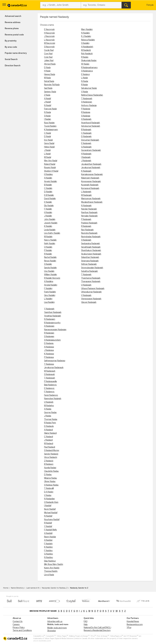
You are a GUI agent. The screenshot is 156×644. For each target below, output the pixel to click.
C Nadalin (48, 188)
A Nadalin (48, 178)
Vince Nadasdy (51, 457)
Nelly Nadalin (50, 244)
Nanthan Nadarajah (89, 213)
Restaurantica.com (135, 625)
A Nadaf (48, 99)
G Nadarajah (86, 147)
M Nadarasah (50, 371)
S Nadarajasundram (52, 340)
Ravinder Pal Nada (52, 85)
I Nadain (48, 119)
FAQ (86, 622)
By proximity (11, 41)
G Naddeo (48, 554)
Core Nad (48, 54)
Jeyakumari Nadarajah (91, 168)
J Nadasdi (48, 440)
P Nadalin (48, 250)
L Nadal (47, 154)
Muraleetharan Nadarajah (92, 202)
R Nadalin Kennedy (52, 278)
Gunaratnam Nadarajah (91, 150)
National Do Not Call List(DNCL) (97, 628)
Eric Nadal (48, 140)
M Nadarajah (86, 195)
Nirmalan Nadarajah (89, 216)
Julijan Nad (49, 61)
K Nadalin (48, 226)
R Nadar (84, 85)
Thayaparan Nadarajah (91, 282)
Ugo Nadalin (49, 271)
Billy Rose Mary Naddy (54, 564)
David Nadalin (50, 199)
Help (86, 625)
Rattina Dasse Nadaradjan (92, 95)
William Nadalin (51, 275)
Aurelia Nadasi (50, 468)
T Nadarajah (86, 275)
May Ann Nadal (51, 161)
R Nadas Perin (50, 423)
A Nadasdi (48, 430)
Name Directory (17, 588)
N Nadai (47, 112)
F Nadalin (48, 209)
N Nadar (85, 81)
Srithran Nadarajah (89, 264)
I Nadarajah (86, 157)
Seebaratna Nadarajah (91, 244)
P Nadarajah (86, 219)
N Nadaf (48, 106)
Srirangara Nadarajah (90, 261)
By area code (11, 47)
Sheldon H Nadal (51, 171)
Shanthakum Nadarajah (91, 250)
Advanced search (13, 16)
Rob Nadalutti (87, 54)
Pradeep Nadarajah (89, 223)
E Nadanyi (85, 74)
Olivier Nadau (50, 482)
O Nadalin (48, 247)
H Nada (47, 71)
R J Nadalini (86, 36)
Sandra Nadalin (50, 268)
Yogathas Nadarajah (53, 316)
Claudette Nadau (51, 471)
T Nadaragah (87, 99)
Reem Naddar (50, 537)
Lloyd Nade (49, 575)
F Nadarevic (49, 392)
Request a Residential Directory (97, 630)
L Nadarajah (86, 192)
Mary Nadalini (87, 30)
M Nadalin (48, 237)
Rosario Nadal (50, 168)
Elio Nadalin (49, 206)
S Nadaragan (87, 102)
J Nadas (48, 416)
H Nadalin (48, 213)
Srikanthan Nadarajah (90, 257)
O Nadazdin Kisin (51, 502)
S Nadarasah (49, 374)
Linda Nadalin (50, 230)
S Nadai (47, 116)
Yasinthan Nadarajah (53, 312)
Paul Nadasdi (50, 447)
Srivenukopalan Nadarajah (92, 268)
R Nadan (85, 57)
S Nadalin (48, 264)
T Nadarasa (49, 364)
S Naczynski (49, 47)
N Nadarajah (86, 206)
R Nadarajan (49, 333)
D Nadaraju (49, 343)
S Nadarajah (86, 240)
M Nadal (48, 157)
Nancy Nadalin (50, 240)
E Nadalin (48, 202)
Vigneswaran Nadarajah (91, 299)
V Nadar (85, 92)
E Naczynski (49, 30)
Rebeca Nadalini (88, 40)
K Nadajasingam (51, 130)
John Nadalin (50, 219)
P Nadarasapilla (50, 382)
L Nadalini (48, 299)
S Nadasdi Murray (52, 450)
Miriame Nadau (51, 478)
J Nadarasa (49, 350)
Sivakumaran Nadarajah (91, 254)
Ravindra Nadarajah (89, 233)
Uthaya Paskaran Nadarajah (93, 289)
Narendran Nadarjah (53, 399)
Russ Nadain (49, 123)
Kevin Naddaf (50, 509)
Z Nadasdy (49, 461)
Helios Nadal (49, 147)
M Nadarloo (49, 406)
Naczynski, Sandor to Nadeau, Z (55, 588)
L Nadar (84, 78)
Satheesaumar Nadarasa (55, 361)
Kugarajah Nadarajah (90, 185)
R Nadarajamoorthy (52, 323)
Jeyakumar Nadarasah (54, 368)
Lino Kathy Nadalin (52, 233)
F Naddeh (48, 544)
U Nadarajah (86, 285)
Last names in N (33, 588)
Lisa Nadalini (49, 302)
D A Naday (49, 492)
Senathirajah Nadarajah (91, 247)
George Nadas (50, 413)
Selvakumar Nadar (89, 88)
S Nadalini (85, 43)
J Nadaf (47, 102)
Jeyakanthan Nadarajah (91, 164)
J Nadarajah (86, 161)
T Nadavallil (49, 488)
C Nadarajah (86, 133)
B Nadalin (48, 185)
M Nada (47, 78)
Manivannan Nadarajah (91, 199)
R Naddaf (48, 523)
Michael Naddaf (51, 513)
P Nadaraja (86, 109)
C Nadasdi (48, 437)
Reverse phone (12, 29)
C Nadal (47, 133)
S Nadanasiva (87, 71)
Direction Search (13, 66)
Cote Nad (48, 57)
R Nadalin (48, 254)
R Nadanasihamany (89, 68)
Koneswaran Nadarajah (91, 182)
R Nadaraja (86, 112)
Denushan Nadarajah (90, 140)
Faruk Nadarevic (51, 395)
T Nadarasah (50, 378)
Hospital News (133, 622)
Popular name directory (16, 53)
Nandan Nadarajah (89, 209)
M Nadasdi (49, 444)
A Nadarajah (86, 119)
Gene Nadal (49, 143)
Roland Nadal (50, 164)
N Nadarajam (50, 319)
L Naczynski (49, 40)
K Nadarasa (49, 354)
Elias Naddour (50, 561)
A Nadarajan (49, 326)
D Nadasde (49, 426)
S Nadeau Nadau (51, 485)
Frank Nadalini (50, 292)
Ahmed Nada (50, 64)
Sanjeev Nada (50, 92)
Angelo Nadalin (51, 182)
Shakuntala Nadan (89, 61)
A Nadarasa (49, 347)
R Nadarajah (86, 226)
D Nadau (48, 475)
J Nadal (47, 150)
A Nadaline (49, 282)
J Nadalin (48, 216)
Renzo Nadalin (50, 261)
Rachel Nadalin (50, 257)
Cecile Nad (49, 50)
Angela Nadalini (51, 285)
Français (150, 5)
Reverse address (13, 22)
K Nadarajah (86, 171)
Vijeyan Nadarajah (89, 302)
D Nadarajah (86, 137)
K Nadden (48, 547)
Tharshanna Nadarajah (91, 278)
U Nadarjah (49, 402)
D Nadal (47, 137)
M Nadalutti (86, 50)
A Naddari (48, 540)
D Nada (47, 68)
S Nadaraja (86, 116)
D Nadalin (48, 192)
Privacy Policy (19, 628)
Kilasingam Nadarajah (90, 178)
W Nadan (85, 64)
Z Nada (47, 95)
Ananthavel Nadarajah (91, 123)
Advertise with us (55, 622)
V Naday (48, 495)
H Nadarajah (86, 154)
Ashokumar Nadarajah (91, 126)
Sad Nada (48, 88)
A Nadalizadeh (87, 47)
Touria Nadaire (50, 126)
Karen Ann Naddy (52, 568)
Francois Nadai (50, 109)
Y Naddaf (48, 526)
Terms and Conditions (22, 630)
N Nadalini (85, 33)
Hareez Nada (50, 74)
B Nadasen (49, 464)
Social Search (11, 59)
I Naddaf (48, 506)
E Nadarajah (86, 143)
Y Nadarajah (49, 309)
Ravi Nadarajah (87, 230)
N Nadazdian (49, 499)
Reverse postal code (14, 35)
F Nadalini (48, 289)
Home (6, 588)
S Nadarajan (49, 337)
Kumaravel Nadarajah (90, 188)
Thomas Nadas (51, 419)
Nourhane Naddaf (52, 520)
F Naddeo (48, 551)
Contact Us (18, 622)
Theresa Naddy (51, 571)
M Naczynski (50, 43)
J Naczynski (49, 36)
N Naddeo (48, 558)
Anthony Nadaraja (89, 106)
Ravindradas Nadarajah (91, 237)
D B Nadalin (49, 195)
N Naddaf (48, 516)
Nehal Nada (49, 81)
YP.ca (129, 628)
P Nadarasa (49, 357)
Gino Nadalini (50, 295)
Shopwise (52, 631)
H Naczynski (49, 33)
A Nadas (48, 409)
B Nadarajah (86, 130)
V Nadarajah (86, 295)
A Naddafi (48, 533)
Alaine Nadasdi (50, 433)
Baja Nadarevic (50, 385)
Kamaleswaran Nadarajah (92, 174)
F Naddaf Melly (51, 530)
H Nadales (48, 174)
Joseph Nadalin (51, 223)
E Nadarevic (49, 388)
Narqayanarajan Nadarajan (55, 330)
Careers (16, 625)
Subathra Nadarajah (89, 271)
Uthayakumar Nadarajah (91, 292)
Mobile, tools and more (57, 628)
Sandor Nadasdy (51, 454)
